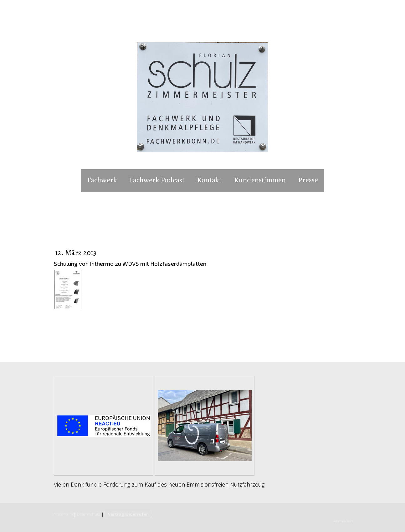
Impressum (63, 514)
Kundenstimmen (260, 180)
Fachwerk (102, 180)
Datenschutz (89, 514)
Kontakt (209, 180)
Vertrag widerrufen (128, 514)
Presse (308, 180)
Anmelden (343, 521)
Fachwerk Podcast (157, 180)
